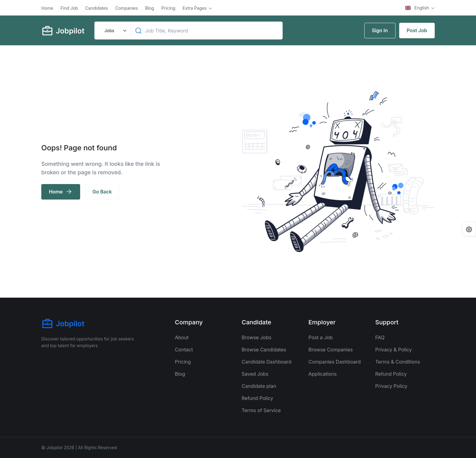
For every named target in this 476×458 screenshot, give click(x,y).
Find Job (69, 8)
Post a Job (321, 337)
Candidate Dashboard (267, 362)
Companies (126, 8)
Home (47, 8)
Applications (323, 374)
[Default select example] (115, 31)
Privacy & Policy (394, 350)
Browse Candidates (264, 350)
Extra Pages (195, 8)
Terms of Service (261, 410)
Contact (184, 350)
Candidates (97, 8)
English (418, 8)
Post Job (417, 30)
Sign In (380, 30)
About (182, 337)
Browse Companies (331, 350)
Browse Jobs (257, 337)
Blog (150, 8)
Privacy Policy (391, 386)
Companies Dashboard (335, 362)
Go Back (102, 192)
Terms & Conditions (398, 362)
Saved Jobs (255, 374)
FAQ (380, 337)
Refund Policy (257, 398)
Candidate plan (259, 386)
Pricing (168, 8)
